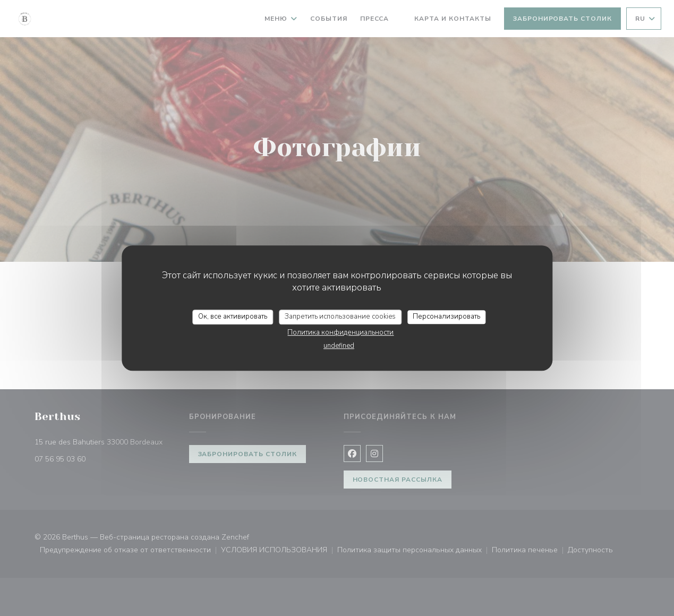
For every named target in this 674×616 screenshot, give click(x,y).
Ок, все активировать (233, 316)
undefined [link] (339, 346)
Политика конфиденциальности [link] (340, 332)
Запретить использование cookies (340, 316)
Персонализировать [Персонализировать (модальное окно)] (446, 316)
